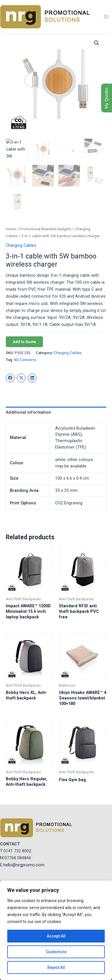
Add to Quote (24, 342)
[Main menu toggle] (106, 17)
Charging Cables (21, 245)
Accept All (56, 936)
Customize (56, 952)
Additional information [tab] (28, 412)
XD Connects (25, 360)
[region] (56, 930)
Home (11, 229)
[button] (97, 43)
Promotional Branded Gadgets (45, 229)
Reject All (56, 967)
